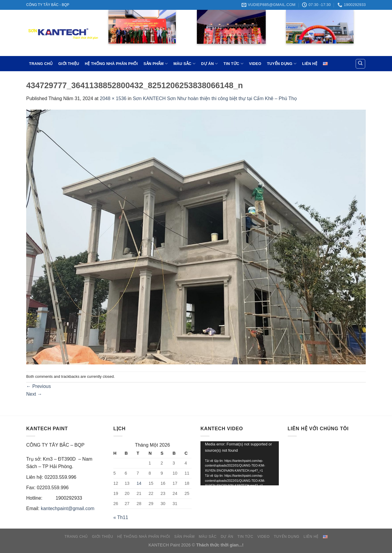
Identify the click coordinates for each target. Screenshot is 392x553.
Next (34, 394)
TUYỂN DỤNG (282, 64)
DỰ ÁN (209, 64)
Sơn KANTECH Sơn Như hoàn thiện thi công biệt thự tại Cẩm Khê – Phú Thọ (215, 98)
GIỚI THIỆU (69, 64)
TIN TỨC (233, 64)
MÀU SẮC (184, 64)
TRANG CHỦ (41, 64)
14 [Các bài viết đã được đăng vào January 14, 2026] (139, 483)
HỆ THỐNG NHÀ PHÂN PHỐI (111, 64)
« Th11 (121, 517)
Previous (39, 386)
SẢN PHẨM (156, 64)
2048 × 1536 (113, 98)
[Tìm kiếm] (361, 64)
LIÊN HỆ (310, 64)
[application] (240, 463)
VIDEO (255, 64)
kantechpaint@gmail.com (68, 508)
